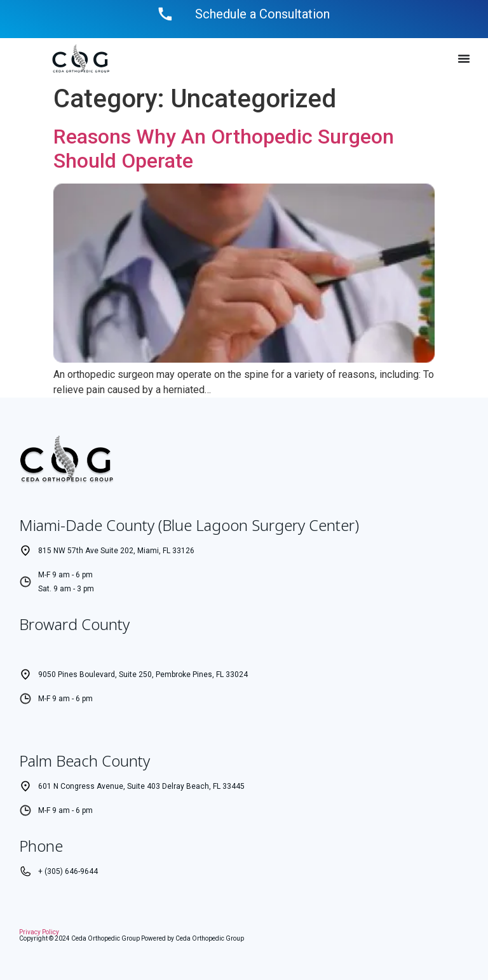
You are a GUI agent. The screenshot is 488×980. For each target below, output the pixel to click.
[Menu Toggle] (464, 58)
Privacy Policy (39, 932)
